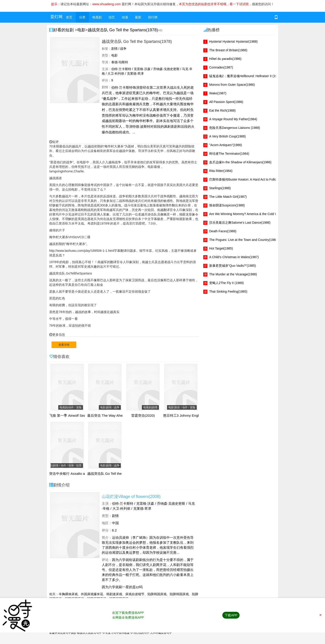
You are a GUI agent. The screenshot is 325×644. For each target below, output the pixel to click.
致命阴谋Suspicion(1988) (227, 205)
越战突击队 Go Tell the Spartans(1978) (123, 30)
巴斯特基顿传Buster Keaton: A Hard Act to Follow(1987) (248, 179)
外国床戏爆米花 (92, 594)
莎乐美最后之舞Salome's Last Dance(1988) (240, 223)
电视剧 (97, 17)
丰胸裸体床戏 (68, 594)
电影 (81, 30)
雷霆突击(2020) (143, 416)
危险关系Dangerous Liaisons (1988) (235, 128)
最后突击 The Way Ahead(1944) (112, 416)
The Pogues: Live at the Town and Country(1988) (244, 240)
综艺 (112, 17)
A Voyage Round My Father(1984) (233, 119)
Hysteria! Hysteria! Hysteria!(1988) (233, 42)
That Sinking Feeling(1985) (228, 291)
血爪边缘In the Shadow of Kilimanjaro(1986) (240, 162)
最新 (138, 17)
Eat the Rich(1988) (222, 110)
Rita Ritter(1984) (221, 171)
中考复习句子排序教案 (116, 633)
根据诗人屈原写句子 (89, 633)
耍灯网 (56, 17)
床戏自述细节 (135, 594)
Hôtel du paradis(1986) (225, 59)
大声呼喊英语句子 (161, 633)
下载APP (231, 615)
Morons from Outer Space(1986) (232, 85)
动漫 (125, 17)
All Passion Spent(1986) (226, 102)
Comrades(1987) (221, 67)
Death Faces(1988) (223, 231)
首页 (69, 17)
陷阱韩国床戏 (157, 594)
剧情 (115, 516)
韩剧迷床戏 (114, 594)
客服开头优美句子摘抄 (63, 633)
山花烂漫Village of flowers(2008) (131, 497)
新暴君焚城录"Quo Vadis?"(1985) (233, 266)
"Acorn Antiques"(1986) (226, 145)
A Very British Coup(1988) (227, 136)
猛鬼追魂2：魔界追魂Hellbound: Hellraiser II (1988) (245, 76)
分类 (82, 17)
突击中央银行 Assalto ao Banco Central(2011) (85, 474)
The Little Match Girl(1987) (228, 197)
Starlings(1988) (220, 188)
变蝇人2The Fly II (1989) (227, 283)
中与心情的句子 (140, 633)
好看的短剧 (64, 30)
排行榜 (153, 17)
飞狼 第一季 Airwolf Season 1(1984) (77, 416)
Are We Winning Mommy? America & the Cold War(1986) (250, 214)
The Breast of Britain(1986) (228, 50)
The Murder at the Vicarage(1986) (233, 274)
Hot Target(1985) (221, 248)
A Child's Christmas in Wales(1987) (234, 257)
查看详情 (64, 345)
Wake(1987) (218, 93)
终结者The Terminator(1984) (229, 154)
